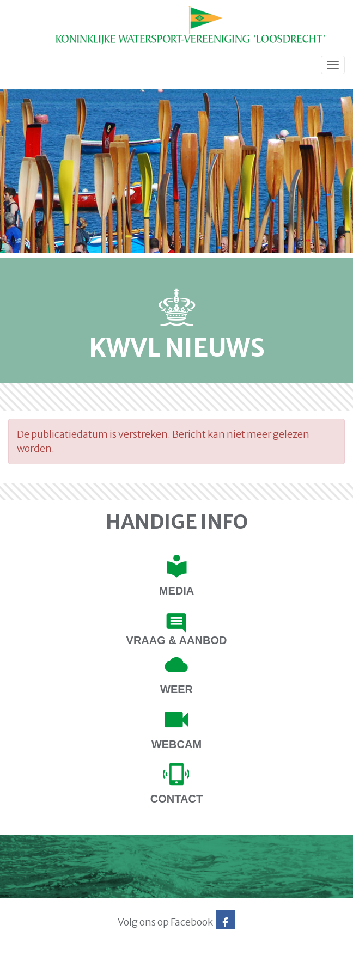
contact (176, 799)
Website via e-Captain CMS (42, 969)
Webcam (176, 744)
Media (176, 591)
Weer (176, 689)
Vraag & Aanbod (177, 640)
